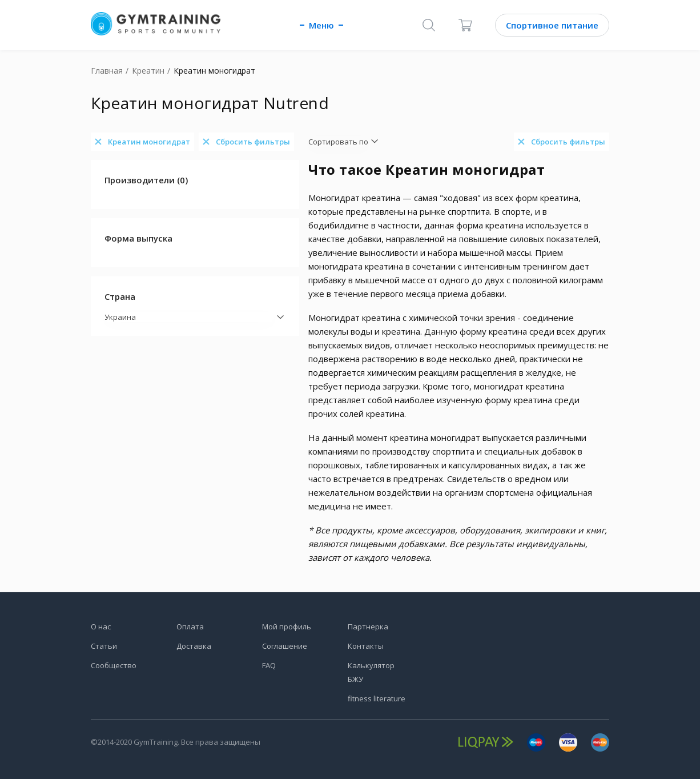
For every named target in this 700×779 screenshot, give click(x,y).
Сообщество (114, 665)
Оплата (190, 627)
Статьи (104, 646)
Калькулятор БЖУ (371, 672)
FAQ (269, 665)
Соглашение (285, 646)
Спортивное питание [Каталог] (552, 25)
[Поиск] (429, 25)
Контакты (366, 646)
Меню (321, 25)
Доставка (194, 646)
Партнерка (368, 627)
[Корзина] (465, 25)
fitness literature (377, 698)
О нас (101, 627)
